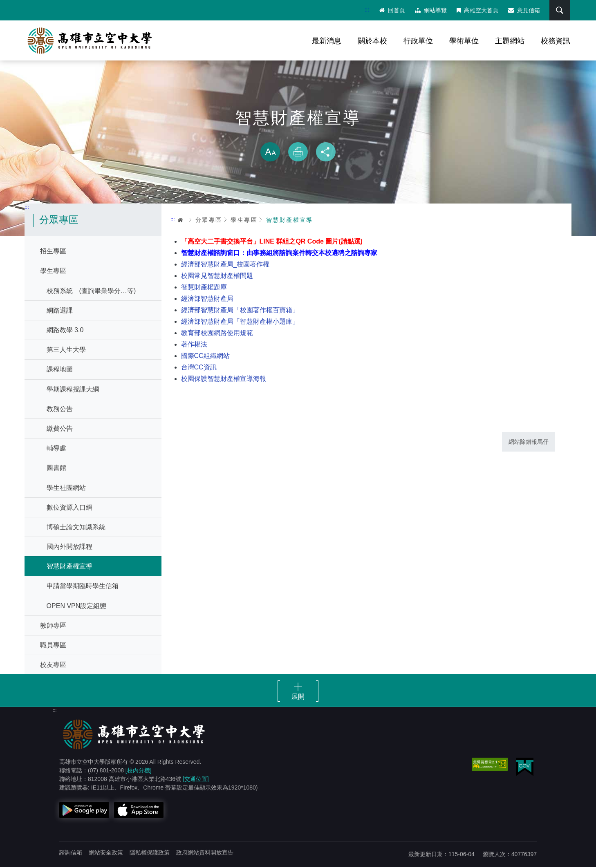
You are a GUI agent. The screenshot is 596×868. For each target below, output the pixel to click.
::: (366, 10)
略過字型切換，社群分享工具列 (298, 135)
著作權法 (194, 345)
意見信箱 (524, 10)
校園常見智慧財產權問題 (217, 276)
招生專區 (53, 252)
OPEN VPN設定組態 (77, 607)
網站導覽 (430, 10)
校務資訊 (556, 41)
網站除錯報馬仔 (529, 443)
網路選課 (60, 311)
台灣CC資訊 (199, 368)
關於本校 (372, 41)
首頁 (181, 221)
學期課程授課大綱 (73, 390)
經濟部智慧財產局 (207, 299)
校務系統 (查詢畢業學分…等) (91, 292)
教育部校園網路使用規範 (217, 334)
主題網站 (510, 41)
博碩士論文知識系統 (76, 528)
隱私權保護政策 (150, 854)
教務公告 (60, 410)
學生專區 (53, 272)
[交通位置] (196, 780)
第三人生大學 (66, 351)
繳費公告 (60, 429)
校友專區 (53, 666)
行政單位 (418, 41)
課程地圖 (60, 370)
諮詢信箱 (71, 854)
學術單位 (464, 41)
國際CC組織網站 (205, 357)
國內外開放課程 (69, 548)
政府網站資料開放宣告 (205, 854)
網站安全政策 (106, 854)
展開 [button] (298, 698)
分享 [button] (326, 153)
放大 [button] (270, 153)
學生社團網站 (66, 489)
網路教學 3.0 (65, 331)
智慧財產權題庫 (204, 288)
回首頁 (392, 10)
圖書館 (56, 469)
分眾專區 (209, 221)
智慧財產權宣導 (69, 567)
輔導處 (56, 449)
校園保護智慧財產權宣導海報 (224, 379)
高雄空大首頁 (477, 10)
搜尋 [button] (559, 10)
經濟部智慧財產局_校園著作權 (225, 265)
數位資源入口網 (69, 508)
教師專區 (53, 626)
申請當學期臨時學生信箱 (83, 587)
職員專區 (53, 646)
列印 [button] (298, 153)
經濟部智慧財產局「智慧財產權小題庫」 (240, 322)
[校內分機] (139, 772)
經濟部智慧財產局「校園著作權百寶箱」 (240, 311)
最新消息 (327, 41)
